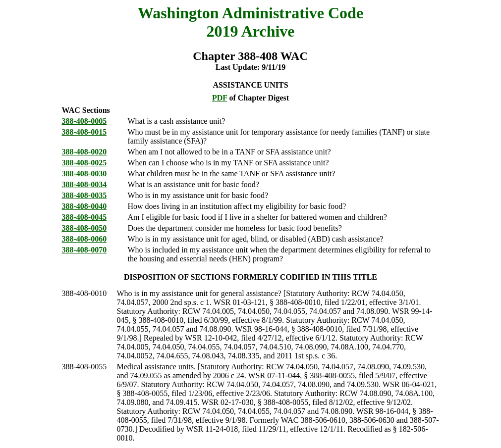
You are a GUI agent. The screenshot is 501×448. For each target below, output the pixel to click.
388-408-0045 (84, 217)
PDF (220, 98)
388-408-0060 (84, 239)
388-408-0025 (84, 163)
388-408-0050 (84, 228)
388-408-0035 (84, 195)
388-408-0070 (84, 250)
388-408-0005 (84, 121)
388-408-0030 (84, 174)
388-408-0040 (84, 206)
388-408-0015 (84, 132)
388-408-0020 (84, 152)
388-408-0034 (84, 184)
